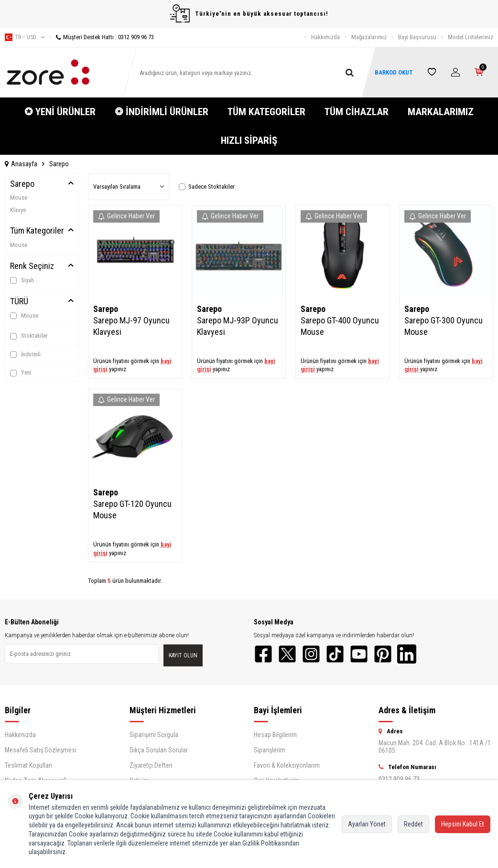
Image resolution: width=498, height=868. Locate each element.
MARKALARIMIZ (441, 112)
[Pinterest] (383, 654)
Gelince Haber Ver (126, 216)
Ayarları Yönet (367, 824)
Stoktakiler (29, 336)
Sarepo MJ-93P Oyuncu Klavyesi (238, 326)
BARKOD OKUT (393, 72)
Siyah (22, 280)
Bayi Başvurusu (417, 37)
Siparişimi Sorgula (154, 735)
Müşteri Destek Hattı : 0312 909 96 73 (102, 37)
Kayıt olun (183, 655)
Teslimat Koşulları (28, 765)
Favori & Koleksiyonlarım (287, 765)
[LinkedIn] (407, 654)
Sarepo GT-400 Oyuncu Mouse (340, 326)
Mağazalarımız (369, 37)
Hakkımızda (325, 37)
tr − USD (25, 37)
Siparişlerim (270, 750)
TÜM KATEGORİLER (266, 112)
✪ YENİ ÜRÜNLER (60, 112)
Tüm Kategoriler (37, 230)
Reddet (413, 824)
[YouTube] (359, 654)
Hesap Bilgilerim (275, 735)
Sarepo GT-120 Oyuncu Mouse (132, 509)
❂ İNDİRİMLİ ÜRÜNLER (162, 112)
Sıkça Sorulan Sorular (159, 750)
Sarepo (22, 184)
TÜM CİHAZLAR (357, 112)
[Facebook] (263, 654)
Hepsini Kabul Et (463, 824)
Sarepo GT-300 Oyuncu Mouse (444, 326)
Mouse (19, 198)
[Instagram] (311, 654)
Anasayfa (21, 164)
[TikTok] (335, 654)
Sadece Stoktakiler (207, 187)
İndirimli (25, 354)
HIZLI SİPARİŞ (249, 140)
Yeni (21, 373)
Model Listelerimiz (471, 37)
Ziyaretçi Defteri (151, 765)
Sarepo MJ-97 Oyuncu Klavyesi (131, 326)
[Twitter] (287, 654)
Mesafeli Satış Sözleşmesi (41, 750)
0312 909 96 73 (399, 779)
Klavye (18, 210)
